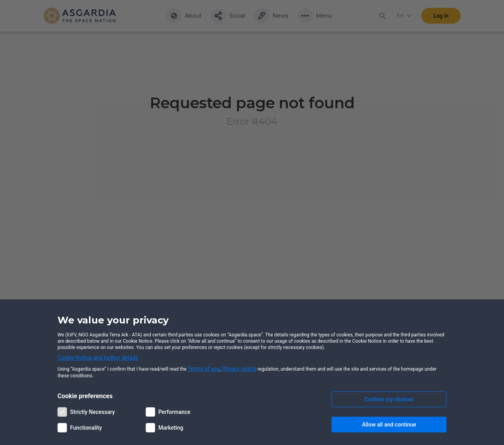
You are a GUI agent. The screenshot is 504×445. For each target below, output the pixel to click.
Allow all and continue (389, 425)
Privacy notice (239, 369)
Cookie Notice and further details (98, 358)
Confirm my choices (389, 399)
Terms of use (204, 369)
